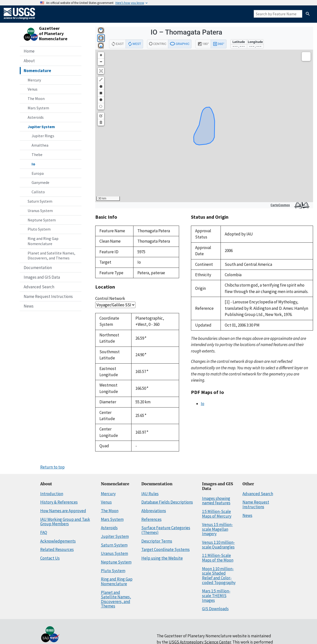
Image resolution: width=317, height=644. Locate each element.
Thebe (37, 155)
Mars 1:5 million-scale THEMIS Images (216, 595)
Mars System (38, 108)
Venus (33, 89)
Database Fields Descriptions (167, 502)
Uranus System (40, 211)
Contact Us (50, 558)
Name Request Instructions (48, 296)
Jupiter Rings (43, 136)
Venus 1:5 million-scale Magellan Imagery (217, 529)
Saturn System (40, 201)
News (29, 306)
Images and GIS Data (42, 277)
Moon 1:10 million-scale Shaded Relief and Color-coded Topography (219, 576)
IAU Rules (150, 494)
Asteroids (36, 117)
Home (29, 51)
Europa (38, 173)
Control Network (110, 298)
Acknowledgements (58, 541)
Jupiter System (41, 127)
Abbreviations (154, 511)
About (29, 61)
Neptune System (42, 220)
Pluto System (39, 229)
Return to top (52, 467)
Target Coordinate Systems (166, 549)
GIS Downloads (215, 609)
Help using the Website (162, 558)
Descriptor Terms (157, 541)
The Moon (36, 98)
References (151, 519)
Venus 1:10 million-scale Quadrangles (218, 545)
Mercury (34, 80)
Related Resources (57, 549)
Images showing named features (216, 501)
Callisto (38, 192)
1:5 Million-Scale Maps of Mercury (217, 514)
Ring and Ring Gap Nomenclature (43, 241)
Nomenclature (37, 71)
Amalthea (40, 145)
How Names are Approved (63, 511)
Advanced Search (39, 287)
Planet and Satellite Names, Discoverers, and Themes (51, 256)
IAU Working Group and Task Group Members (65, 522)
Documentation (38, 268)
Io (33, 164)
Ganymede (40, 182)
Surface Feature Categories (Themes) (166, 530)
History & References (59, 502)
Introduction (52, 494)
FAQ (44, 532)
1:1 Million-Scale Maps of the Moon (218, 558)
